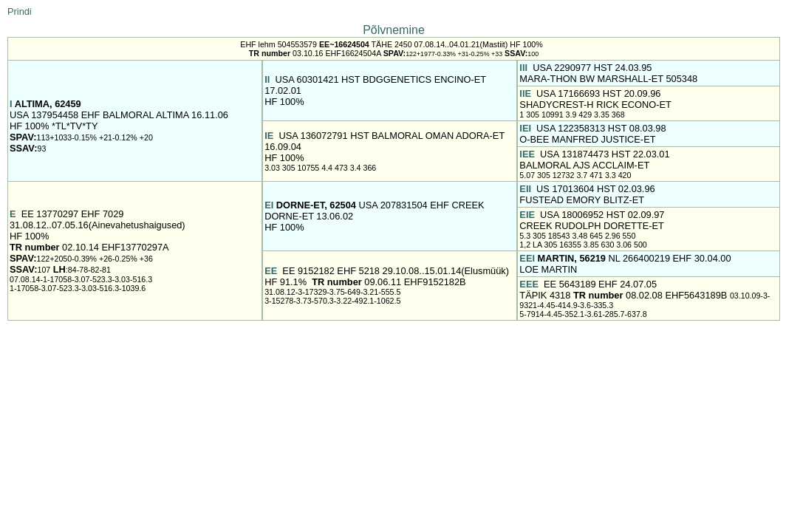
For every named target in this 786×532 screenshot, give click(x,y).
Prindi (20, 11)
